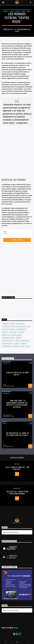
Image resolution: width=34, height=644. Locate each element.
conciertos (20, 324)
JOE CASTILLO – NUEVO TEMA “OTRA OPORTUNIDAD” (17, 493)
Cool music (6, 327)
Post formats (7, 344)
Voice (28, 346)
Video (28, 11)
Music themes (17, 335)
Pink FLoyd (25, 341)
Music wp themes (8, 338)
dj (13, 327)
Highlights (6, 393)
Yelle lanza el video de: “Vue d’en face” (17, 468)
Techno (16, 346)
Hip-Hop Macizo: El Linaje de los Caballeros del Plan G (17, 434)
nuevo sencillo (8, 341)
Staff (15, 30)
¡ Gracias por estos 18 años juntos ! (17, 374)
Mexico (6, 11)
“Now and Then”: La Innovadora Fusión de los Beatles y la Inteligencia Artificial (17, 404)
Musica (18, 11)
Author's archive (17, 240)
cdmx (12, 324)
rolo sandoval (7, 415)
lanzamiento (21, 329)
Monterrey (13, 332)
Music (12, 11)
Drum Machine (21, 327)
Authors (5, 324)
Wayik (16, 628)
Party (18, 341)
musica (21, 332)
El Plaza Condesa (9, 329)
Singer (17, 344)
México (19, 338)
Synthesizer (7, 346)
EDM (29, 327)
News (23, 11)
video (22, 346)
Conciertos (6, 363)
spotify (23, 344)
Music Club (6, 335)
